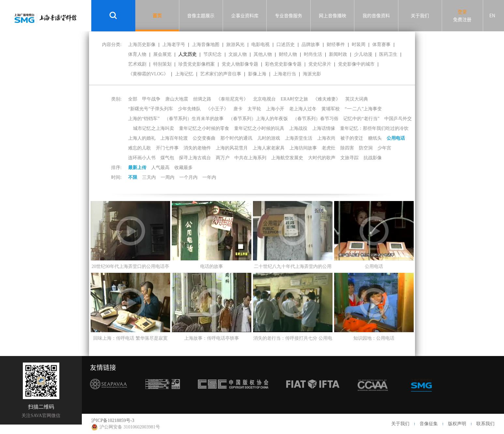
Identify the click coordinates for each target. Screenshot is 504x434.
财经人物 (288, 54)
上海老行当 (285, 74)
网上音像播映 (333, 16)
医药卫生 (388, 54)
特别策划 (162, 64)
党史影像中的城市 (356, 64)
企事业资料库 (245, 16)
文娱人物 (238, 54)
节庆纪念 (213, 54)
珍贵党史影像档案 (197, 64)
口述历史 (286, 45)
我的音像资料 (376, 16)
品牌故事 (311, 45)
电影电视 (260, 45)
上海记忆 (184, 74)
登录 (462, 12)
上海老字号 (174, 45)
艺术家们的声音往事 (221, 74)
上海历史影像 (142, 45)
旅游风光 (235, 45)
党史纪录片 (320, 64)
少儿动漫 (363, 54)
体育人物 (137, 54)
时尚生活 (313, 54)
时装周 (359, 45)
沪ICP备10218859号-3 (113, 420)
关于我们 (420, 16)
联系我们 (485, 424)
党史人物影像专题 (240, 64)
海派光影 (312, 74)
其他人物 (263, 54)
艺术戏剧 (137, 64)
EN (492, 16)
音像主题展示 (201, 16)
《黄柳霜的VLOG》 (148, 74)
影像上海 (257, 74)
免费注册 (462, 20)
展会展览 (162, 54)
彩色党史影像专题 (283, 64)
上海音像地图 (206, 45)
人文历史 (187, 54)
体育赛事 (381, 45)
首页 (157, 16)
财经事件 (336, 45)
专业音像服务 (289, 16)
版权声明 (457, 424)
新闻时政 (338, 54)
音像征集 (429, 424)
